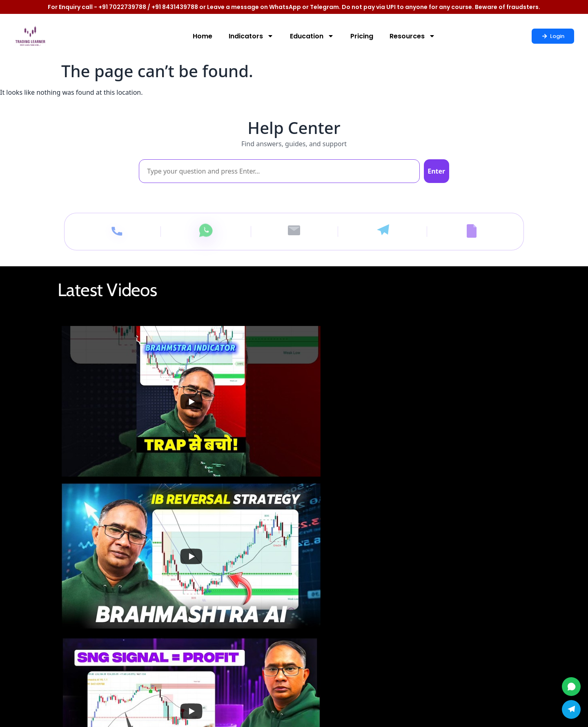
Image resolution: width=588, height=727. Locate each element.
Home (203, 36)
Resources (412, 36)
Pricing (362, 36)
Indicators (251, 36)
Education (312, 36)
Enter (430, 171)
